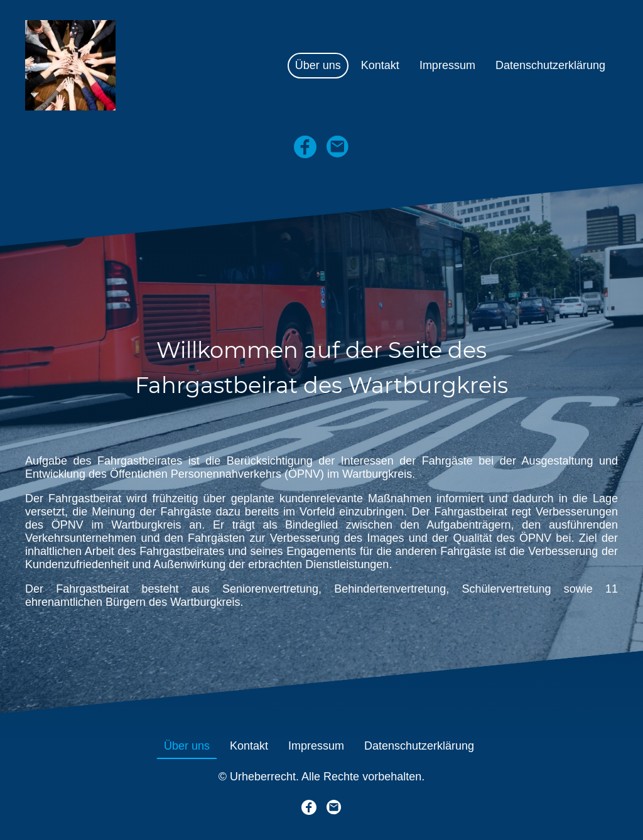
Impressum (447, 65)
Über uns (318, 65)
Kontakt (380, 65)
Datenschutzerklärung (550, 65)
